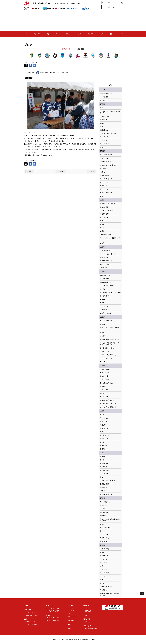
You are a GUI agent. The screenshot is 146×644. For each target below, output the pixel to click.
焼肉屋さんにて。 (105, 333)
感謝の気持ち (104, 130)
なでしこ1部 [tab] (66, 49)
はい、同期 (103, 140)
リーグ (71, 608)
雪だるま (103, 457)
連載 (111, 34)
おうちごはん (104, 137)
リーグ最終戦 (104, 257)
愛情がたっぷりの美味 (107, 400)
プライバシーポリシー (90, 629)
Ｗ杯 (101, 566)
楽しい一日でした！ (106, 321)
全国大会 (103, 516)
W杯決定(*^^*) (104, 435)
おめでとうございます (107, 494)
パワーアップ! (104, 306)
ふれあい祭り (104, 207)
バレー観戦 (103, 541)
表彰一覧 (87, 622)
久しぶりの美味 (105, 279)
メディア (72, 611)
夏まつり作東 (104, 217)
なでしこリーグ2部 (31, 615)
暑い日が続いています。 (107, 348)
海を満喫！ (103, 336)
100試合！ (103, 231)
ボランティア (104, 505)
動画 (102, 34)
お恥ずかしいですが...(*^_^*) (109, 512)
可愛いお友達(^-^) (106, 549)
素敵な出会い (104, 120)
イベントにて (104, 390)
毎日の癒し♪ (104, 428)
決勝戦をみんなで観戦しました (110, 339)
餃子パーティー (105, 182)
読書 (101, 477)
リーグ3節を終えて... (106, 528)
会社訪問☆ (103, 487)
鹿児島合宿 (103, 310)
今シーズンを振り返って (107, 254)
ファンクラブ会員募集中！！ (109, 407)
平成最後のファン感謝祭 (108, 204)
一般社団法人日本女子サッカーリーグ (57, 3)
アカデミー (72, 616)
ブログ (68, 34)
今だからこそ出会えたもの (108, 133)
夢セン (102, 580)
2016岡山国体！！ (106, 282)
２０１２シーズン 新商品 (108, 481)
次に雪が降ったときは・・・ (109, 404)
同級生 (102, 303)
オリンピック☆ (105, 470)
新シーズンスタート (106, 193)
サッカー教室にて (105, 373)
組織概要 (86, 605)
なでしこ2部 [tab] (80, 49)
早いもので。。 (104, 418)
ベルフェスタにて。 (106, 369)
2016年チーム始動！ (106, 313)
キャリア (103, 127)
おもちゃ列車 (104, 376)
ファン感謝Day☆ (105, 502)
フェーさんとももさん (107, 210)
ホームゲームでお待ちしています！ (110, 328)
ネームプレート (105, 380)
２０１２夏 (103, 467)
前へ (31, 171)
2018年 (102, 243)
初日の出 (103, 449)
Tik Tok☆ (103, 221)
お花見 (102, 393)
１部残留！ (103, 324)
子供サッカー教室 (105, 162)
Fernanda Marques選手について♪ (110, 239)
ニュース (79, 34)
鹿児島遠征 (103, 445)
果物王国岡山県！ (105, 214)
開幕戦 (102, 123)
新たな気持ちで (105, 296)
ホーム (25, 34)
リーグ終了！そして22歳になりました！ (110, 112)
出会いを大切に (105, 116)
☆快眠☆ (103, 386)
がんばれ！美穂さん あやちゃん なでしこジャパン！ (110, 344)
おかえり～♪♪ (105, 556)
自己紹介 (103, 100)
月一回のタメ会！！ (106, 179)
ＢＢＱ (102, 524)
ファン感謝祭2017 (106, 251)
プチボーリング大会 (106, 587)
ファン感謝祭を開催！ (107, 155)
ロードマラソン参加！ (107, 358)
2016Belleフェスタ (106, 275)
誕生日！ (103, 228)
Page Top (142, 593)
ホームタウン (104, 289)
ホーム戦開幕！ (105, 97)
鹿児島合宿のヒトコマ (107, 484)
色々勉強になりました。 (108, 383)
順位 (48, 34)
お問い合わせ (87, 626)
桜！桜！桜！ (104, 397)
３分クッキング (105, 538)
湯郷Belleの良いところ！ (108, 93)
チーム (58, 34)
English (113, 7)
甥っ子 (102, 552)
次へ (90, 171)
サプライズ (103, 186)
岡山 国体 (103, 169)
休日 (101, 432)
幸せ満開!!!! (103, 590)
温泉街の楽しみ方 (105, 351)
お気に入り (103, 421)
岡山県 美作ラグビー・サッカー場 (110, 292)
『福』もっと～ (105, 491)
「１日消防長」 (105, 534)
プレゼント (103, 509)
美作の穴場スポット (106, 261)
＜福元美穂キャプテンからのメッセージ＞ (110, 594)
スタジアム (91, 34)
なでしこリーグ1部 (31, 612)
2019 (102, 196)
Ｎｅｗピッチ (104, 463)
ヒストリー (88, 608)
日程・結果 (37, 34)
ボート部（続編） (105, 573)
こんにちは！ (104, 474)
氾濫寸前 (103, 425)
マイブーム (103, 559)
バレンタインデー (105, 144)
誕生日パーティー (105, 189)
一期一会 (103, 172)
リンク (121, 34)
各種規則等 (88, 611)
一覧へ (61, 171)
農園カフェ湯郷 (105, 264)
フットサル (103, 569)
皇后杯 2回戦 (104, 158)
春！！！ (103, 442)
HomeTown (104, 268)
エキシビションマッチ (107, 286)
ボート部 (103, 576)
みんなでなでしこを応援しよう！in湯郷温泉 (110, 520)
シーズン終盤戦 (105, 175)
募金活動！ (103, 299)
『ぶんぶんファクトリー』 (108, 355)
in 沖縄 (102, 583)
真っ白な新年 (104, 362)
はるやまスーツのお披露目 (108, 165)
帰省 (101, 147)
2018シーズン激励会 (106, 235)
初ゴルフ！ (103, 224)
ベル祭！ (103, 415)
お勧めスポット (105, 439)
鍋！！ (102, 460)
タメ (101, 108)
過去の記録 (87, 619)
